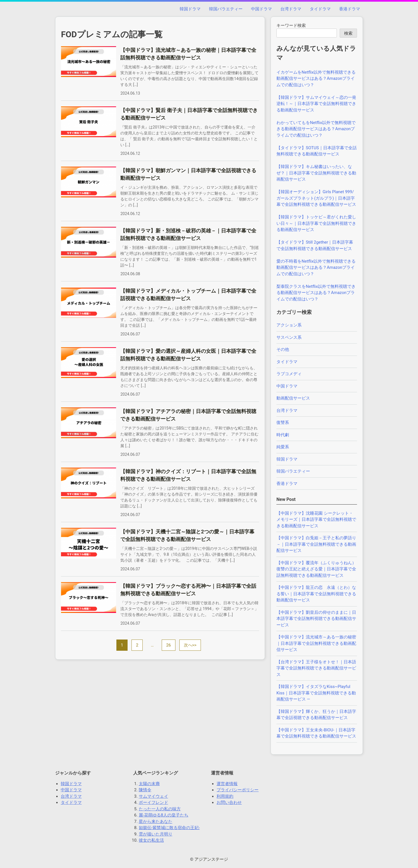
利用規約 (225, 796)
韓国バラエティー (226, 9)
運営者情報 (227, 784)
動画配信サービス (293, 398)
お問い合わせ (229, 802)
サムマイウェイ (153, 796)
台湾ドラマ (291, 9)
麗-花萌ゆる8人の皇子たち (164, 815)
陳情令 (145, 790)
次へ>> (190, 645)
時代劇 (283, 435)
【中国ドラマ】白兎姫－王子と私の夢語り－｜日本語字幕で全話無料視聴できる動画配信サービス (316, 544)
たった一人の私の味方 (160, 809)
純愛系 (283, 447)
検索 (348, 33)
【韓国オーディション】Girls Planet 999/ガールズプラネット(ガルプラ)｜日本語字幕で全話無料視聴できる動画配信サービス (316, 198)
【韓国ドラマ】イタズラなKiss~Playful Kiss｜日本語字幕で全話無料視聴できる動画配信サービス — (316, 693)
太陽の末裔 (149, 784)
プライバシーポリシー (238, 790)
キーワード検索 (291, 25)
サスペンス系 (289, 337)
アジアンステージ (211, 859)
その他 (283, 349)
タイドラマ (320, 9)
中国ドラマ (261, 9)
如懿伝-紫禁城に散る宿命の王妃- (169, 828)
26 (169, 645)
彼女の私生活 (151, 840)
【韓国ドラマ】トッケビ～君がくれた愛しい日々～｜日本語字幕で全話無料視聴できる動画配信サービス (316, 223)
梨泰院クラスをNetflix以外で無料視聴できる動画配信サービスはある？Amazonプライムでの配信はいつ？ (316, 293)
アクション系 (289, 325)
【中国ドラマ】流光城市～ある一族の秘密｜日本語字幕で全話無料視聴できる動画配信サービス (316, 643)
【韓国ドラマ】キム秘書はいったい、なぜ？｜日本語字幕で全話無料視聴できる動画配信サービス (316, 173)
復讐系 (283, 423)
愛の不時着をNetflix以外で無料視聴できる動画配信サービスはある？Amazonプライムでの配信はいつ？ (316, 268)
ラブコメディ (289, 374)
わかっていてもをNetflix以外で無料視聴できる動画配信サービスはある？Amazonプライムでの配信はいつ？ (316, 129)
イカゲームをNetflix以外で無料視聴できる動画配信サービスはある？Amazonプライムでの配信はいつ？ (316, 79)
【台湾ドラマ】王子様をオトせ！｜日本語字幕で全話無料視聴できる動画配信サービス (316, 668)
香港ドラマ (350, 9)
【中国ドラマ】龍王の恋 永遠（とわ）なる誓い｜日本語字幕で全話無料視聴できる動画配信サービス (316, 594)
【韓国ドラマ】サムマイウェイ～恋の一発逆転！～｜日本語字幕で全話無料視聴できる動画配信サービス (316, 104)
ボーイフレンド (153, 802)
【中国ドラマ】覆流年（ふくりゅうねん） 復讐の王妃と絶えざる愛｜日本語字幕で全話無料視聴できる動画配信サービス (318, 569)
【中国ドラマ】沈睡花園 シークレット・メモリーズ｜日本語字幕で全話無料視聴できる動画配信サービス (316, 520)
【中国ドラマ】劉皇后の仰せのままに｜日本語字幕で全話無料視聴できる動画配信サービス (316, 619)
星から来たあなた (156, 822)
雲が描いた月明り (156, 834)
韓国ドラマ (190, 9)
